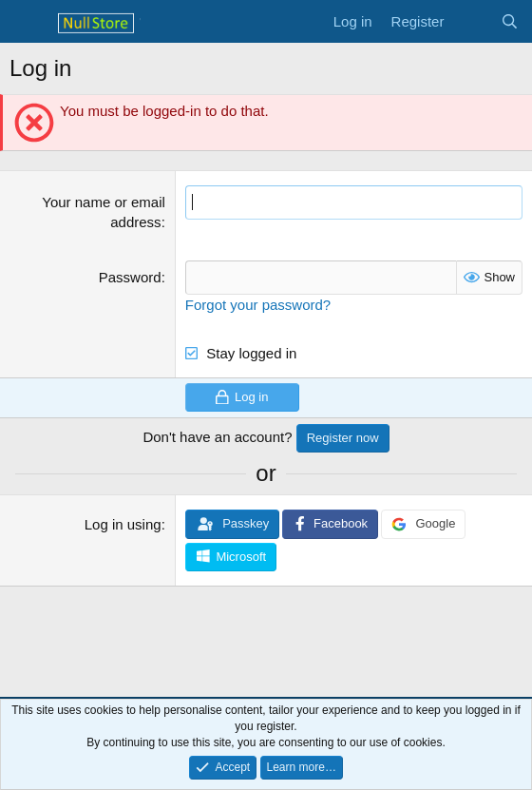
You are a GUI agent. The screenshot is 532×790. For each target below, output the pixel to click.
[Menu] (26, 22)
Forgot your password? (258, 305)
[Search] (510, 21)
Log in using (123, 524)
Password (130, 277)
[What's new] (472, 21)
